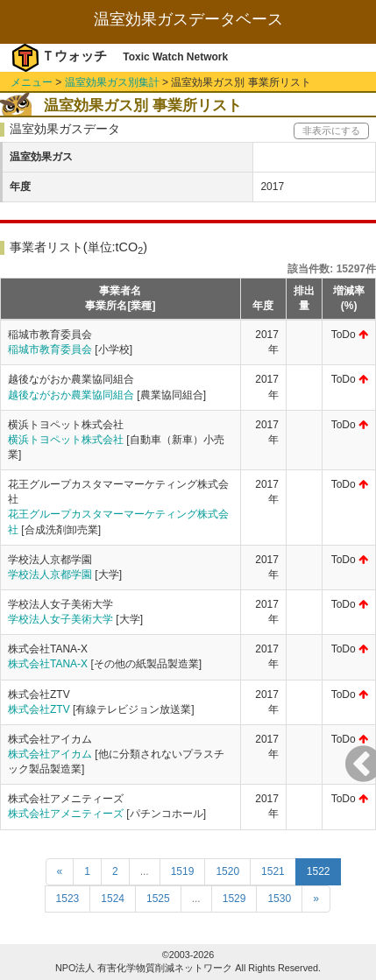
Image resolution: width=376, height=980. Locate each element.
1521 (273, 871)
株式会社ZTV (39, 709)
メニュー (32, 82)
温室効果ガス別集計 (112, 82)
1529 (234, 899)
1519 (183, 871)
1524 (113, 899)
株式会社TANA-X (48, 664)
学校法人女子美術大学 (60, 619)
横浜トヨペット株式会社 (66, 440)
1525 (158, 899)
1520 (227, 871)
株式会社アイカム (50, 754)
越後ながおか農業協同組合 (71, 395)
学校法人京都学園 (50, 575)
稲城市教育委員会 (50, 349)
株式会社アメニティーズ (66, 814)
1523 (68, 899)
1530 (279, 899)
